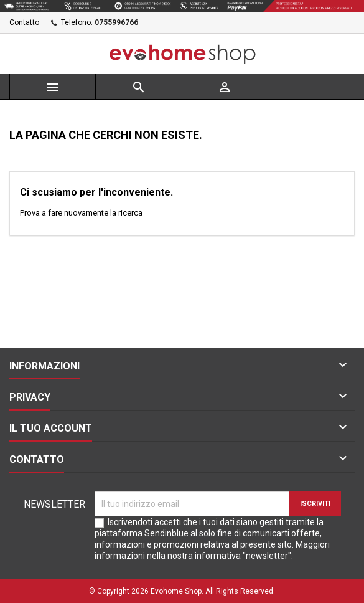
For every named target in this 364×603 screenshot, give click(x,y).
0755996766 (116, 22)
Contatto (24, 22)
